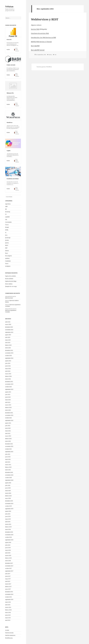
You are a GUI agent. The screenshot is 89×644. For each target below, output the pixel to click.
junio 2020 (8, 488)
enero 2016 (8, 613)
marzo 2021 (8, 465)
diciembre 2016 (9, 592)
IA (6, 232)
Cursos (7, 225)
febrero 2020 (8, 496)
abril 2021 (8, 462)
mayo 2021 (8, 459)
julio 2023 (8, 395)
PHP (6, 248)
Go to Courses (9, 197)
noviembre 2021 (9, 446)
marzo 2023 (8, 405)
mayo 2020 (8, 491)
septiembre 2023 (9, 389)
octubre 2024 (8, 356)
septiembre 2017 (9, 571)
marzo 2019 (8, 524)
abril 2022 (8, 433)
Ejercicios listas (9, 298)
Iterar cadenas (9, 284)
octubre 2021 (8, 449)
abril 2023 (8, 402)
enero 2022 (8, 441)
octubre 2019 (8, 506)
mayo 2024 (8, 369)
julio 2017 (8, 574)
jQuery (7, 243)
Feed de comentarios (10, 635)
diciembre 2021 (9, 444)
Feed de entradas (9, 633)
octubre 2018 (8, 537)
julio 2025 (8, 337)
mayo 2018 (8, 550)
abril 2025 (8, 343)
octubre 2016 (8, 597)
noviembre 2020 (9, 475)
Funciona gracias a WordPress (44, 67)
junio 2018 (8, 548)
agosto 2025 (8, 335)
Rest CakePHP (35, 46)
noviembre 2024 (9, 353)
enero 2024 (8, 379)
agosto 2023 (8, 392)
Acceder (7, 630)
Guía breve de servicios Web (40, 33)
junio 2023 (8, 397)
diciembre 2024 (9, 350)
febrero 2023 (8, 408)
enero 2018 (8, 561)
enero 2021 (8, 470)
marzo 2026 (8, 324)
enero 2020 (8, 498)
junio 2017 (8, 576)
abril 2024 (8, 371)
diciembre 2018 (9, 532)
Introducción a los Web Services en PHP (43, 38)
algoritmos (8, 204)
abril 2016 (8, 605)
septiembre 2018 (9, 540)
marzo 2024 (8, 374)
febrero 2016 (8, 610)
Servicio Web (35, 29)
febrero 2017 (8, 587)
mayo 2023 (8, 400)
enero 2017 (8, 589)
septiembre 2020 (9, 480)
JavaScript (8, 238)
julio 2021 (8, 454)
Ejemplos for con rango (11, 286)
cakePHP (7, 217)
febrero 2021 (8, 467)
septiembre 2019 (9, 509)
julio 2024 (8, 363)
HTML (7, 230)
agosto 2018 (8, 542)
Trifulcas (9, 6)
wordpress (8, 266)
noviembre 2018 (9, 535)
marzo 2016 (8, 607)
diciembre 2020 (9, 472)
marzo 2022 (8, 436)
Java (6, 235)
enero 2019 (8, 529)
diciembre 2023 (9, 382)
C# (6, 214)
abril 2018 (8, 553)
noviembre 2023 (9, 384)
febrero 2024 (8, 376)
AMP (6, 207)
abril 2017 (8, 581)
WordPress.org (9, 638)
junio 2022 (8, 428)
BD (6, 209)
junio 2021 (8, 457)
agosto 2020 (8, 483)
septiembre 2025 (9, 332)
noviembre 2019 (9, 503)
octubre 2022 (8, 418)
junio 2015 (8, 615)
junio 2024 (8, 366)
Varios (7, 264)
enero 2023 (8, 410)
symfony (7, 258)
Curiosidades (8, 222)
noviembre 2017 (9, 566)
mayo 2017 (8, 579)
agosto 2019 (8, 511)
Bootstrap (8, 212)
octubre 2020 (8, 478)
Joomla (7, 240)
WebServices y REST (45, 19)
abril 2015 (8, 620)
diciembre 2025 (9, 327)
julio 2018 (8, 545)
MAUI (7, 245)
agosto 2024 (8, 361)
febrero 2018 (8, 558)
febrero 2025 (8, 345)
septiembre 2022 (9, 420)
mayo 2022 (8, 431)
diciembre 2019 (9, 501)
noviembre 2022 (9, 415)
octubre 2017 (8, 568)
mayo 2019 (8, 519)
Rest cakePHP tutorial (38, 50)
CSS (6, 220)
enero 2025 (8, 348)
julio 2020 (8, 485)
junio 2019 (8, 516)
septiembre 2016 (9, 600)
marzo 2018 (8, 555)
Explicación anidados (11, 276)
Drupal (7, 227)
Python (7, 251)
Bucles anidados (9, 279)
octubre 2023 (8, 387)
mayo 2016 (8, 602)
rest (55, 55)
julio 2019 (8, 514)
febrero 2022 (8, 439)
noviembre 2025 (9, 330)
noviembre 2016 (9, 594)
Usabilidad (8, 261)
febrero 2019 (8, 527)
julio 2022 (8, 426)
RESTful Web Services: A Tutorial (41, 42)
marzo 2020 (8, 493)
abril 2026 (8, 322)
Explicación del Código (11, 281)
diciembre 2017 (9, 563)
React (7, 253)
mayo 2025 (8, 340)
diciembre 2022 (9, 413)
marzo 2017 (8, 584)
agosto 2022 (8, 423)
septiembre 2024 (9, 358)
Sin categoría (8, 256)
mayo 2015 (8, 618)
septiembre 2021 (9, 452)
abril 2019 (8, 522)
